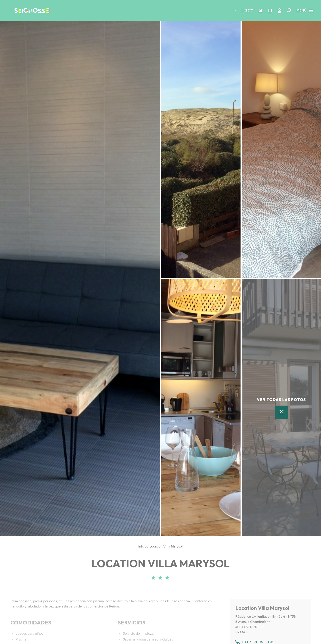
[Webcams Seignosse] (279, 10)
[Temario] (270, 10)
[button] (232, 10)
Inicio (142, 546)
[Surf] (260, 10)
